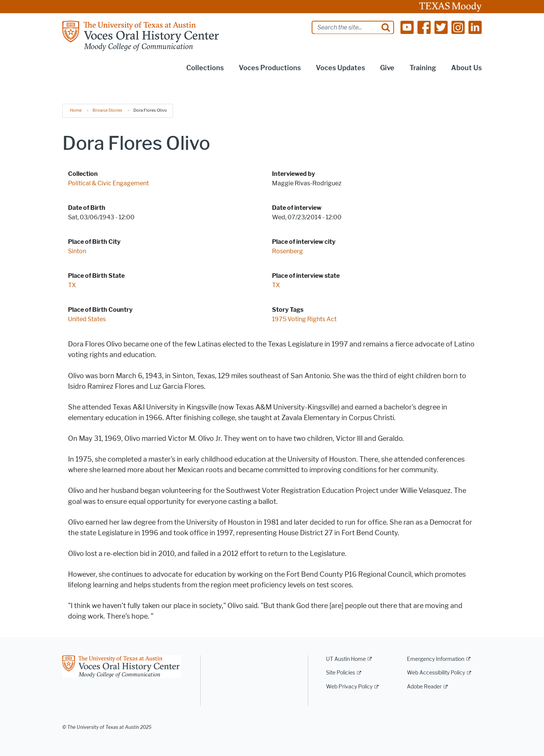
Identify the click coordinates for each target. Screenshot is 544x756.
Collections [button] (205, 68)
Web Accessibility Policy (436, 673)
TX (72, 285)
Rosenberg (287, 251)
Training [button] (423, 68)
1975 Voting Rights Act (304, 319)
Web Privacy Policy (349, 687)
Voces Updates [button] (340, 68)
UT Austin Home (346, 659)
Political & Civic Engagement (108, 183)
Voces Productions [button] (270, 68)
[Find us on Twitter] (441, 27)
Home (76, 110)
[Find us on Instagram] (458, 27)
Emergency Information (436, 659)
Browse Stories (107, 110)
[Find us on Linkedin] (475, 27)
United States (87, 319)
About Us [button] (466, 68)
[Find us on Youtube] (407, 27)
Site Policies (341, 673)
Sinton (77, 251)
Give (387, 68)
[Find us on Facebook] (424, 27)
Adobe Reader (424, 687)
